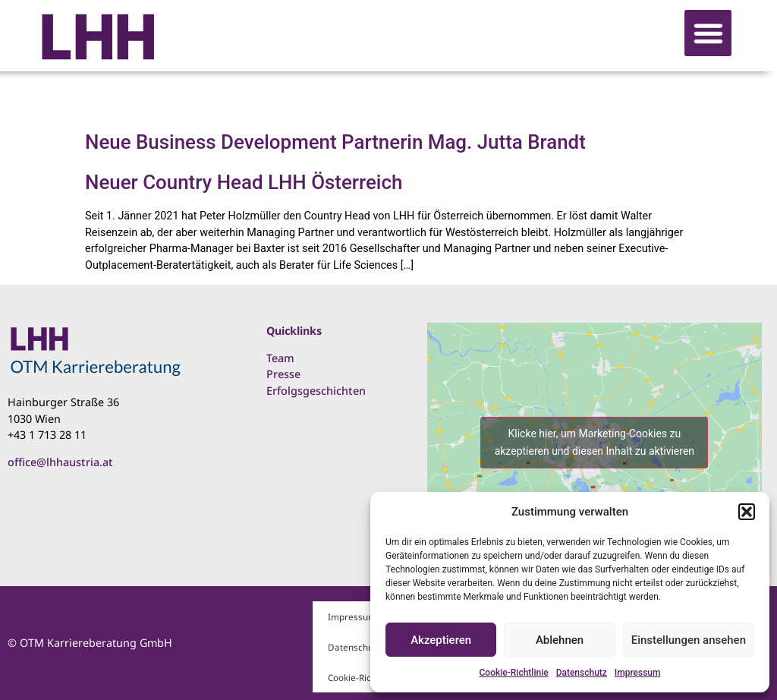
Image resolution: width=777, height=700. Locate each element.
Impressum (638, 673)
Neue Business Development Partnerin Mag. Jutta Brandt (335, 142)
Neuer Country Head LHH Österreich (244, 182)
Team (280, 358)
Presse (283, 374)
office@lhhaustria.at (60, 462)
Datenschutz (582, 673)
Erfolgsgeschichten (316, 391)
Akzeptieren (441, 640)
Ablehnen (560, 640)
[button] (747, 512)
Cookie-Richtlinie (514, 673)
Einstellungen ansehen (689, 640)
